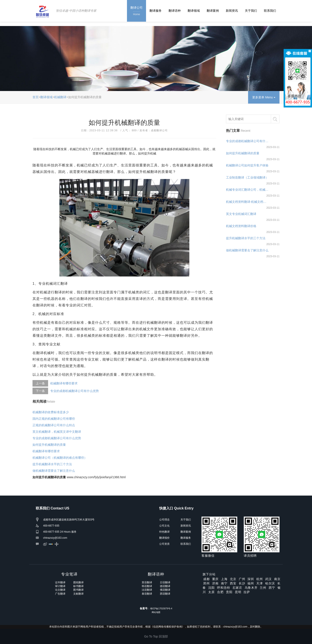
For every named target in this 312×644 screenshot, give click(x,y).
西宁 (272, 588)
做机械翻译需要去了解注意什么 (54, 471)
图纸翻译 (78, 582)
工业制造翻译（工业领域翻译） (247, 177)
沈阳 (211, 588)
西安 (233, 583)
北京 (233, 579)
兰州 (263, 588)
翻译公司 (136, 11)
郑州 (206, 583)
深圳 (251, 579)
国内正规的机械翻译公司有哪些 (54, 419)
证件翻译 (60, 582)
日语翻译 (165, 582)
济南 (215, 583)
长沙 (242, 583)
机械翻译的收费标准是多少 (51, 412)
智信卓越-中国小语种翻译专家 (76, 11)
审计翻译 (60, 586)
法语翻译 (147, 590)
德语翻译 (165, 586)
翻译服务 (156, 11)
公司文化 (164, 526)
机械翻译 (60, 97)
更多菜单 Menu (264, 97)
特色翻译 (164, 532)
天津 (260, 583)
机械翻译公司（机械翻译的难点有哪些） (60, 458)
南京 (277, 579)
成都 (206, 579)
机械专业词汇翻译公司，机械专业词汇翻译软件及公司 (247, 190)
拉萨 (247, 592)
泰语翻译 (147, 594)
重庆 (215, 579)
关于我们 (251, 11)
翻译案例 (213, 11)
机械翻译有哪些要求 (64, 383)
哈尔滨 (270, 583)
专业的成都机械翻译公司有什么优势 (75, 391)
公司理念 (164, 520)
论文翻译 (60, 590)
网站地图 (156, 612)
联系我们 (270, 11)
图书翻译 (78, 590)
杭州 (260, 579)
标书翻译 (78, 586)
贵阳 (229, 592)
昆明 (238, 592)
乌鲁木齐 (251, 588)
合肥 (220, 592)
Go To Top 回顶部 (156, 636)
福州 (251, 583)
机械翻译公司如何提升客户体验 (247, 165)
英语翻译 (147, 582)
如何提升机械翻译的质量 (49, 445)
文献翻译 (78, 594)
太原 (211, 592)
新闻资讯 (232, 11)
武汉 (268, 579)
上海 (224, 579)
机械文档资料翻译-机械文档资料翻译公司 (247, 202)
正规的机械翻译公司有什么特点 (54, 425)
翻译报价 (164, 538)
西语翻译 (165, 594)
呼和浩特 (224, 588)
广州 (242, 579)
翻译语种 (175, 11)
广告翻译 (60, 594)
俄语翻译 (165, 590)
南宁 (224, 583)
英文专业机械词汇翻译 (241, 214)
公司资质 (164, 544)
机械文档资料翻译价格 (241, 226)
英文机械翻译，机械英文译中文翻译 (57, 432)
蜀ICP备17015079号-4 (161, 609)
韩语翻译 (147, 586)
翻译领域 (194, 11)
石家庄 (237, 588)
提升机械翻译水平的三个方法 (52, 464)
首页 (36, 97)
